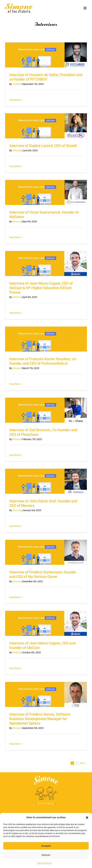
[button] (87, 818)
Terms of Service (44, 863)
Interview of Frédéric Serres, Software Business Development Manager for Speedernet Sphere (40, 719)
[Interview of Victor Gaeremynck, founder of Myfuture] (46, 192)
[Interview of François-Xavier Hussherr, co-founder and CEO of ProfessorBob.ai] (46, 339)
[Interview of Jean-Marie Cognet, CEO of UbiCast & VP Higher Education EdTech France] (46, 263)
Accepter (46, 846)
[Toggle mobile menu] (85, 8)
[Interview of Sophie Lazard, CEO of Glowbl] (46, 126)
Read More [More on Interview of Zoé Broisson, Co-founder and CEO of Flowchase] (15, 455)
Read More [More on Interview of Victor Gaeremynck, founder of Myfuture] (15, 237)
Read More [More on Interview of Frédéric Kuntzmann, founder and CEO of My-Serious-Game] (15, 597)
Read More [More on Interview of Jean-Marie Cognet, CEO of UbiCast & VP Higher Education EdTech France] (15, 313)
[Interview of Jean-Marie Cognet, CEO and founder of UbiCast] (46, 623)
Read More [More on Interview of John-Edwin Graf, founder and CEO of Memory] (15, 526)
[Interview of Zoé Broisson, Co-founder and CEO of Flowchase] (46, 410)
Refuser (46, 855)
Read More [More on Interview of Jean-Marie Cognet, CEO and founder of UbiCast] (15, 668)
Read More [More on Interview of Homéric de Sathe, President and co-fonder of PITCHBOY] (15, 100)
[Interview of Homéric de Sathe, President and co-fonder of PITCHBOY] (46, 55)
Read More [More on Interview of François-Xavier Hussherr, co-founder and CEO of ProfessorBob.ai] (15, 384)
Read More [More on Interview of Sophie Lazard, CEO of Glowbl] (15, 166)
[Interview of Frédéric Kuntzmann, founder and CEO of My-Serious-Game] (46, 552)
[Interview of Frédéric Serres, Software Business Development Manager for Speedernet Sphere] (46, 694)
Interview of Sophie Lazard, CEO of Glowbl (43, 146)
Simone (16, 150)
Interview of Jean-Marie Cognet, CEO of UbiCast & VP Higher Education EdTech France (41, 288)
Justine (16, 84)
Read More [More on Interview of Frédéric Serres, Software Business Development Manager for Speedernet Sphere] (15, 744)
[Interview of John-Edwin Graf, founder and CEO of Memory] (46, 481)
